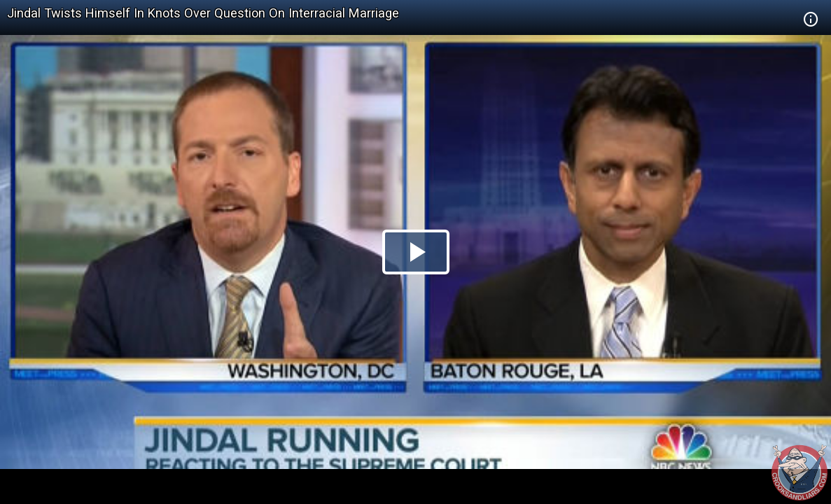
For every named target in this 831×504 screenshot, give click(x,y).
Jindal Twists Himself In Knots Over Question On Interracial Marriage (203, 13)
